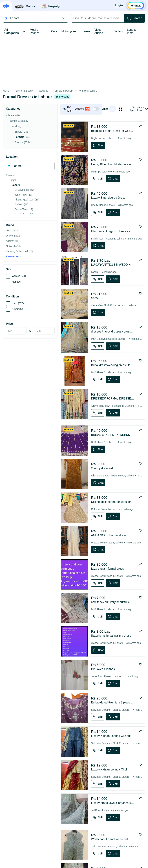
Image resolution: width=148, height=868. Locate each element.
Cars (54, 31)
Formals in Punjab (63, 91)
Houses (85, 31)
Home (6, 91)
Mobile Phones (35, 31)
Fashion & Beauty (24, 91)
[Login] (119, 6)
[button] (81, 109)
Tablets (118, 31)
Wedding (43, 91)
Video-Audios (99, 31)
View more (14, 257)
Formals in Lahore (87, 91)
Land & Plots (132, 31)
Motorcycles (69, 31)
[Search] (135, 18)
